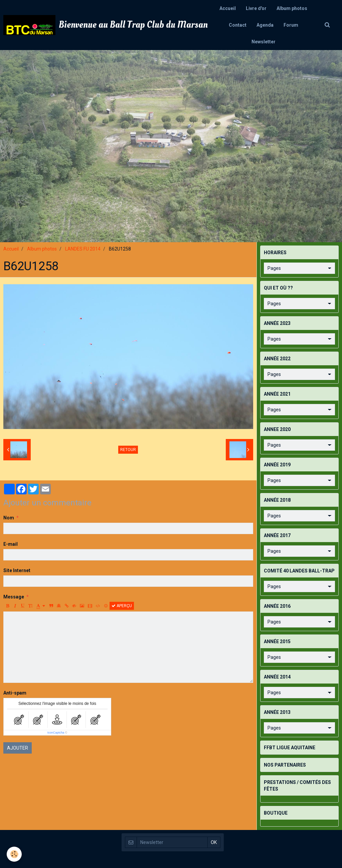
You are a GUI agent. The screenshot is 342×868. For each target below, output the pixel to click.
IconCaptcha (56, 733)
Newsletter (264, 42)
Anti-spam (15, 693)
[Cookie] (14, 854)
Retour (128, 450)
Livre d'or (256, 8)
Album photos (292, 8)
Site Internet (17, 570)
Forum (291, 25)
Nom (9, 518)
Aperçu (122, 606)
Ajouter (18, 748)
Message (14, 597)
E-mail (11, 544)
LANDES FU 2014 (83, 249)
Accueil (228, 8)
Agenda (265, 25)
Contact (238, 25)
